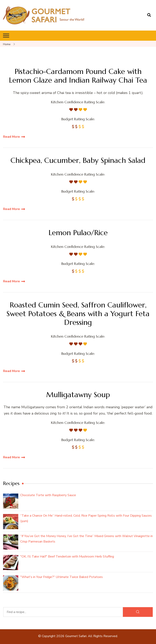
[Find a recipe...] (63, 612)
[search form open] (149, 15)
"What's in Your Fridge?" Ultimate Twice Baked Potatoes (62, 577)
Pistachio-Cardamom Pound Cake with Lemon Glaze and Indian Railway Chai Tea (78, 76)
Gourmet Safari (76, 636)
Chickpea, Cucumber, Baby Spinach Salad (78, 160)
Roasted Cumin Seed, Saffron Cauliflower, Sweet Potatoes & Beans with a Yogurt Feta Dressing (78, 314)
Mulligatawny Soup (78, 395)
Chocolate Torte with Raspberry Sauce (48, 495)
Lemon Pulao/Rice (78, 233)
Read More (11, 137)
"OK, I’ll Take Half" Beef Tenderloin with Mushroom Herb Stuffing (67, 557)
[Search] (138, 612)
